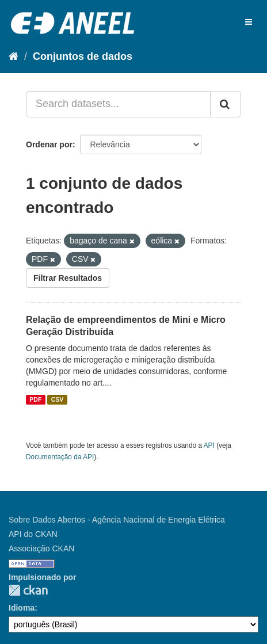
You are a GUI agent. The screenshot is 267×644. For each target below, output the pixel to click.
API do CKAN (33, 534)
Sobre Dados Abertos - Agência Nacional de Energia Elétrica (117, 520)
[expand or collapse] (249, 22)
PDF (35, 399)
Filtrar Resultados (68, 278)
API (209, 445)
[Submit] (226, 104)
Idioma (22, 608)
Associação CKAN (41, 548)
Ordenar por (49, 144)
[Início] (14, 56)
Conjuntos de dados (83, 56)
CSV (58, 399)
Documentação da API (60, 457)
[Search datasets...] (118, 104)
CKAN (28, 590)
